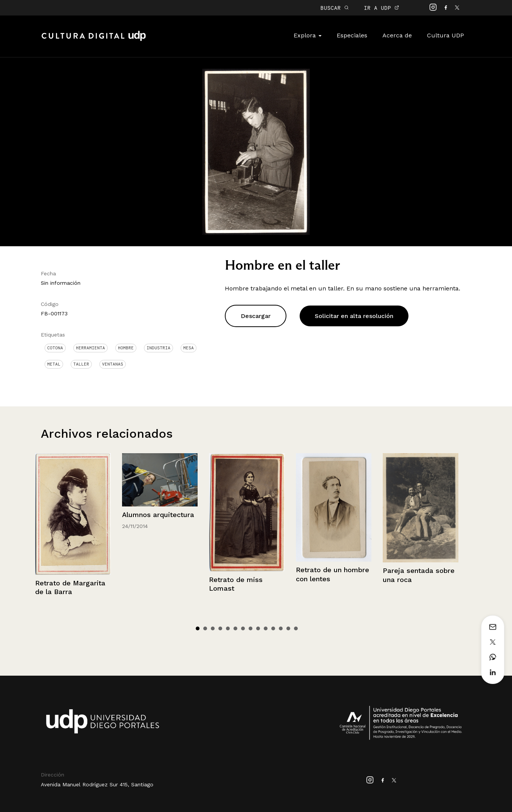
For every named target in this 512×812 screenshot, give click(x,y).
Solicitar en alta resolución (354, 316)
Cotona (55, 348)
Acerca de (397, 35)
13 (288, 628)
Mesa (189, 348)
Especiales (352, 35)
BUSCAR (335, 8)
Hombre (126, 348)
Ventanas (113, 364)
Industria (159, 348)
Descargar (256, 316)
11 (273, 628)
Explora (308, 35)
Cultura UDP (445, 35)
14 (296, 628)
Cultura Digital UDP (94, 40)
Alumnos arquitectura (158, 515)
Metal (54, 364)
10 (266, 628)
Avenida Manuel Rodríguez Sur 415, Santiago (97, 784)
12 (281, 628)
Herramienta (90, 348)
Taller (81, 364)
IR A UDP (381, 8)
